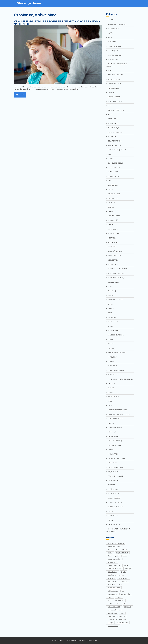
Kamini (110, 159)
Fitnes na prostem (115, 101)
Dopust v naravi (114, 79)
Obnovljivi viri (113, 282)
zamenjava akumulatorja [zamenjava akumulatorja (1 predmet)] (116, 616)
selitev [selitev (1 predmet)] (110, 597)
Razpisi (110, 392)
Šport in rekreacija (115, 441)
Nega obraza (113, 260)
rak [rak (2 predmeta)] (123, 591)
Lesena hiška (113, 229)
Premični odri (113, 375)
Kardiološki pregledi (116, 163)
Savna (110, 401)
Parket (110, 339)
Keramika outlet (114, 176)
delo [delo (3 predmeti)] (109, 556)
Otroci (110, 326)
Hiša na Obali (113, 119)
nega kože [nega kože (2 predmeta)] (111, 578)
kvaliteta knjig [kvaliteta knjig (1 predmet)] (113, 572)
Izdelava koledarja (115, 132)
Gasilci (110, 106)
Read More (20, 95)
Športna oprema (114, 445)
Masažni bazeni (114, 234)
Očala (110, 286)
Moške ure (112, 247)
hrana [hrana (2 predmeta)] (125, 556)
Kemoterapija (113, 172)
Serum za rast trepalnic (117, 410)
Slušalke (111, 423)
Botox (110, 37)
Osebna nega (113, 322)
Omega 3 (111, 295)
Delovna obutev (114, 59)
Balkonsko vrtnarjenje (117, 24)
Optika (110, 304)
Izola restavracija (115, 141)
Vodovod (111, 485)
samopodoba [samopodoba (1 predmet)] (126, 594)
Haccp (110, 114)
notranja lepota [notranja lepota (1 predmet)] (113, 581)
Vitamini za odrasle (115, 476)
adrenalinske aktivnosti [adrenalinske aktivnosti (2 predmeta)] (116, 543)
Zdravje (111, 511)
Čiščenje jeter (113, 51)
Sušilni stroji (113, 454)
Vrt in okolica (113, 494)
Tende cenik (112, 463)
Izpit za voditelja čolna (117, 150)
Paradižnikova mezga (116, 335)
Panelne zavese (114, 331)
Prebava (111, 361)
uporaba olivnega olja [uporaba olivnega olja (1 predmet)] (115, 610)
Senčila (111, 405)
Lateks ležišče (113, 220)
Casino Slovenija (114, 46)
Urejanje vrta (113, 472)
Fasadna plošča (114, 97)
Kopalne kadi (113, 198)
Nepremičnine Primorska (117, 269)
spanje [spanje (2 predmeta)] (110, 604)
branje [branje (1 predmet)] (110, 553)
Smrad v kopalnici (115, 428)
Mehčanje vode (114, 242)
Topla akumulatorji (115, 467)
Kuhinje (111, 211)
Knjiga (110, 181)
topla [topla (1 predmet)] (124, 604)
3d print (111, 20)
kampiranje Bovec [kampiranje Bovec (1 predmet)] (114, 565)
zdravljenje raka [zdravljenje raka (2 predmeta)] (122, 623)
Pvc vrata (111, 383)
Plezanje (111, 348)
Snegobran (112, 432)
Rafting (111, 388)
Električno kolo (114, 84)
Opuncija (111, 308)
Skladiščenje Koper (115, 419)
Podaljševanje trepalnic (117, 353)
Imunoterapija (113, 128)
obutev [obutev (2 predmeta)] (125, 581)
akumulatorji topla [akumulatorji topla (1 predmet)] (114, 546)
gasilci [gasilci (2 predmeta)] (117, 556)
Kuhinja (111, 207)
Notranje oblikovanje (116, 278)
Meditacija (112, 238)
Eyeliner (111, 92)
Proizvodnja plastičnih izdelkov (120, 379)
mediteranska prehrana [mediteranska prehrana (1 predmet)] (116, 575)
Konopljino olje (114, 194)
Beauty (110, 33)
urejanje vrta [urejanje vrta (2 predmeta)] (112, 613)
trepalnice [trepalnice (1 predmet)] (128, 607)
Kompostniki (113, 185)
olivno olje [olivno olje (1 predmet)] (111, 584)
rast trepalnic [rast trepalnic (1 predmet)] (112, 594)
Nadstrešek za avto (115, 251)
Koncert (111, 189)
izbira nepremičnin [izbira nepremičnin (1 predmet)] (114, 559)
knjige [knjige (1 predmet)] (126, 565)
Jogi (109, 154)
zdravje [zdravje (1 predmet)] (110, 623)
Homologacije (113, 123)
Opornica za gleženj (116, 300)
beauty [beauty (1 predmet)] (125, 550)
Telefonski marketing (116, 458)
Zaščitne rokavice (115, 502)
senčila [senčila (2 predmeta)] (119, 597)
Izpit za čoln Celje (115, 145)
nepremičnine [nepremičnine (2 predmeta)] (124, 578)
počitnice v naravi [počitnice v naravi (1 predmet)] (114, 588)
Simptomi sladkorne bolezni (119, 414)
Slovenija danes (29, 3)
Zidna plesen (113, 516)
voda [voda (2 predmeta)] (122, 613)
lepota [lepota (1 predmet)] (123, 572)
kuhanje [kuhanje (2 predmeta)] (128, 569)
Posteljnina (112, 357)
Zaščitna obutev (114, 498)
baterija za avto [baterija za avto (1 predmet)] (113, 550)
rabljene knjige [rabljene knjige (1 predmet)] (113, 591)
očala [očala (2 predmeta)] (121, 584)
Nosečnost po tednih (116, 273)
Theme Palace (92, 640)
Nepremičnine (113, 264)
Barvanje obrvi (113, 29)
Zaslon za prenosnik (116, 507)
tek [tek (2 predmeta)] (117, 604)
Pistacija (111, 344)
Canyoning (112, 42)
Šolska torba (113, 436)
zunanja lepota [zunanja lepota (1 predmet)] (113, 626)
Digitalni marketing (116, 75)
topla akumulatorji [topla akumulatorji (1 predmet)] (114, 607)
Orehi (110, 313)
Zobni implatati (114, 524)
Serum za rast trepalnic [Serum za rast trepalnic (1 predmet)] (116, 600)
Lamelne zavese (114, 216)
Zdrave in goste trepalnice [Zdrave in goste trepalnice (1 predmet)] (117, 619)
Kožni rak (112, 203)
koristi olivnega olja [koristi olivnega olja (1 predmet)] (114, 569)
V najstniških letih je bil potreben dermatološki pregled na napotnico (57, 23)
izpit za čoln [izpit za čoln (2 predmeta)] (112, 562)
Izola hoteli (112, 137)
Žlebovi (111, 520)
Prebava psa (112, 366)
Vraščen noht (113, 489)
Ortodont (112, 317)
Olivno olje (112, 291)
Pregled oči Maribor (116, 370)
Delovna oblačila (115, 55)
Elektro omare (114, 88)
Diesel (110, 70)
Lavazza (111, 225)
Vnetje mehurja (114, 480)
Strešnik (111, 450)
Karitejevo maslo (114, 167)
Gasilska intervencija (116, 110)
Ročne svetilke (113, 397)
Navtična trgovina (115, 256)
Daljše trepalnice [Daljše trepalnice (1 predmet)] (122, 553)
